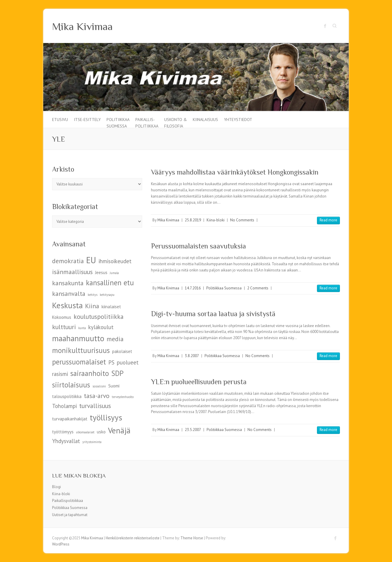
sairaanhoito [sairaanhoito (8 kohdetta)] (90, 373)
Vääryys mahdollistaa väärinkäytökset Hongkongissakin (235, 172)
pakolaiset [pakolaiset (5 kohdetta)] (122, 351)
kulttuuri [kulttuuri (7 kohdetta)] (64, 327)
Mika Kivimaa (82, 26)
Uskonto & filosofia (176, 122)
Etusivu (60, 120)
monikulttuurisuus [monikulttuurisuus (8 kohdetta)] (81, 350)
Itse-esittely (87, 120)
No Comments (242, 220)
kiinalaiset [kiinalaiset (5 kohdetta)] (111, 307)
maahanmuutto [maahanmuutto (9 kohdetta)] (78, 338)
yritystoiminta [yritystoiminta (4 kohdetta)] (92, 442)
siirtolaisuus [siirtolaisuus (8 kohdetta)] (71, 385)
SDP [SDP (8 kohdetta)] (117, 373)
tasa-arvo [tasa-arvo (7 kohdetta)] (97, 396)
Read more (328, 220)
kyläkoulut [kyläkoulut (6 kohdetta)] (101, 327)
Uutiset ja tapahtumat (70, 515)
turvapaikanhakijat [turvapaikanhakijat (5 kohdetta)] (70, 419)
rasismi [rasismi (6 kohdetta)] (60, 374)
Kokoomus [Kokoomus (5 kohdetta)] (62, 317)
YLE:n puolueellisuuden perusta (199, 382)
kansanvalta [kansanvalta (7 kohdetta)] (69, 294)
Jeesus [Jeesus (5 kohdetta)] (101, 272)
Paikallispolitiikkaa (68, 501)
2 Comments (258, 288)
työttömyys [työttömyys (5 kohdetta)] (63, 432)
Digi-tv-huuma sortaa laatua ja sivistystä (213, 314)
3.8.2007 (192, 356)
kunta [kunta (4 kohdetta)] (82, 328)
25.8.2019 (193, 220)
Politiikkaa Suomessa (118, 122)
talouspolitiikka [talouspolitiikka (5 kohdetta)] (67, 396)
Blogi (57, 487)
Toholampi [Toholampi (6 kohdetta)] (64, 406)
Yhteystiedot (238, 120)
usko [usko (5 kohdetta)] (101, 432)
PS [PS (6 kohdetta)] (111, 362)
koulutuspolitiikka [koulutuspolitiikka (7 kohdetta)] (99, 316)
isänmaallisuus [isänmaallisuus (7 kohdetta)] (72, 272)
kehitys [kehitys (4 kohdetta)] (93, 295)
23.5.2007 (193, 430)
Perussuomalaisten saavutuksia (199, 246)
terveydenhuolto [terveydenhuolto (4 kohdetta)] (123, 397)
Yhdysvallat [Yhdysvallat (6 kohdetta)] (66, 441)
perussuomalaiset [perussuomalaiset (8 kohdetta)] (79, 362)
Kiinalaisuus (205, 120)
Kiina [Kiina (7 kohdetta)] (92, 306)
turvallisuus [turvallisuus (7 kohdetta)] (95, 406)
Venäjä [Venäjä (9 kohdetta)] (119, 430)
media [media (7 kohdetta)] (115, 339)
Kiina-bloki (216, 220)
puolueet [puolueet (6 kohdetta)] (128, 362)
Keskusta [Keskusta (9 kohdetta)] (67, 305)
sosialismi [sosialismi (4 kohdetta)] (99, 386)
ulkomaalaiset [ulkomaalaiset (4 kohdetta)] (85, 432)
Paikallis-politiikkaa (147, 122)
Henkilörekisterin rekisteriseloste (133, 538)
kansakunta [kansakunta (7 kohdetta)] (68, 283)
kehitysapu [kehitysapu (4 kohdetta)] (107, 295)
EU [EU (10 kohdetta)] (91, 260)
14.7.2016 (193, 288)
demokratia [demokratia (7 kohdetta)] (68, 261)
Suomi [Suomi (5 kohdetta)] (114, 386)
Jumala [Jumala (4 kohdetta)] (114, 273)
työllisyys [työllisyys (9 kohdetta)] (106, 417)
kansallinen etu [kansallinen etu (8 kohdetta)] (110, 283)
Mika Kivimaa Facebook (325, 26)
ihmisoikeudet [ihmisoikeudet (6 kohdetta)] (115, 261)
